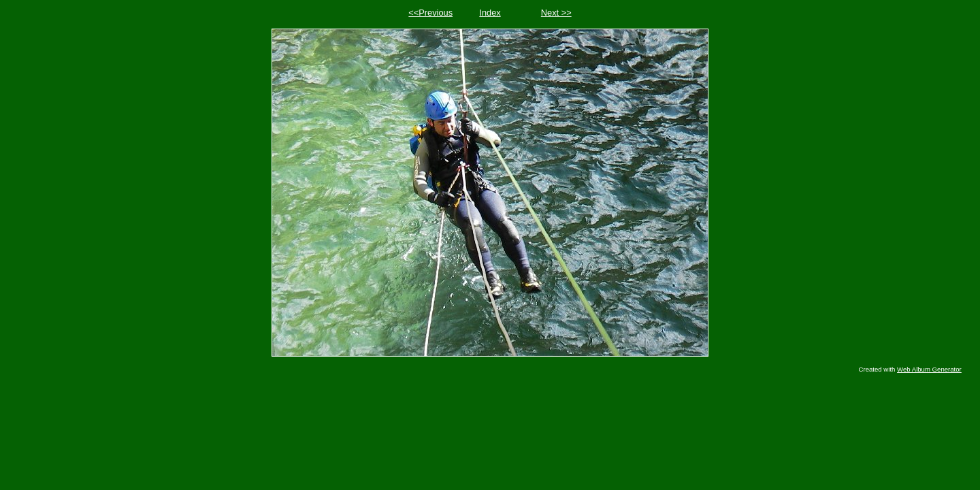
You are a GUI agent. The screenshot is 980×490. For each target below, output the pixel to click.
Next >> (556, 13)
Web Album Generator (929, 369)
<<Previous (430, 13)
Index (490, 13)
